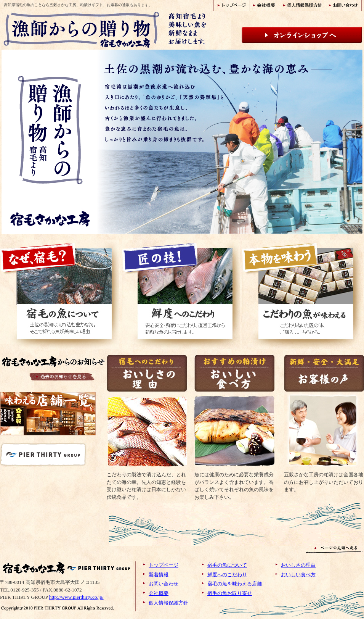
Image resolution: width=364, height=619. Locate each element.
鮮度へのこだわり (227, 575)
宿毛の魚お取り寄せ (230, 593)
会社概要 (159, 593)
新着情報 (159, 575)
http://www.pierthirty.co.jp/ (76, 597)
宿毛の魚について (227, 565)
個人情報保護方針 (168, 603)
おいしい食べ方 (298, 575)
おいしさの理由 (298, 565)
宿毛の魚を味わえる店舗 (235, 584)
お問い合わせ (164, 584)
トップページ (164, 565)
